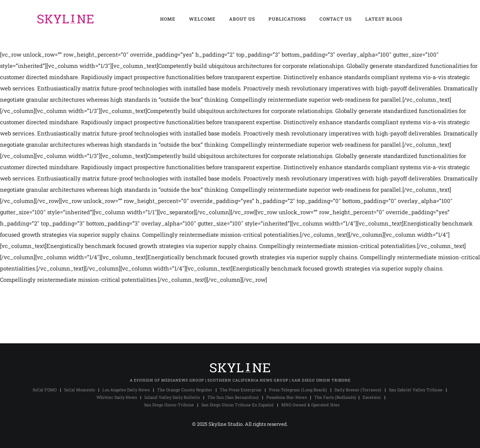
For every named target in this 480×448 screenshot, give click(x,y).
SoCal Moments (79, 390)
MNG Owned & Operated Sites (310, 405)
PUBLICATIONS (287, 19)
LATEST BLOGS (384, 19)
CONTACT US (336, 19)
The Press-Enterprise (241, 390)
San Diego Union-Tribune (169, 405)
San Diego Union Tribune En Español (238, 405)
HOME (168, 19)
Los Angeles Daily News (126, 390)
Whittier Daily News (117, 397)
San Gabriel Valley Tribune (416, 390)
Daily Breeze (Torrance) (358, 390)
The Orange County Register (185, 390)
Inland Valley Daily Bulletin (172, 397)
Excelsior (372, 397)
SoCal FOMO (45, 390)
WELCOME (202, 19)
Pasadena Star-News (286, 397)
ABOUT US (242, 19)
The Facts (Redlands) (335, 397)
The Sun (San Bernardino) (233, 397)
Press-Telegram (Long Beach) (298, 390)
